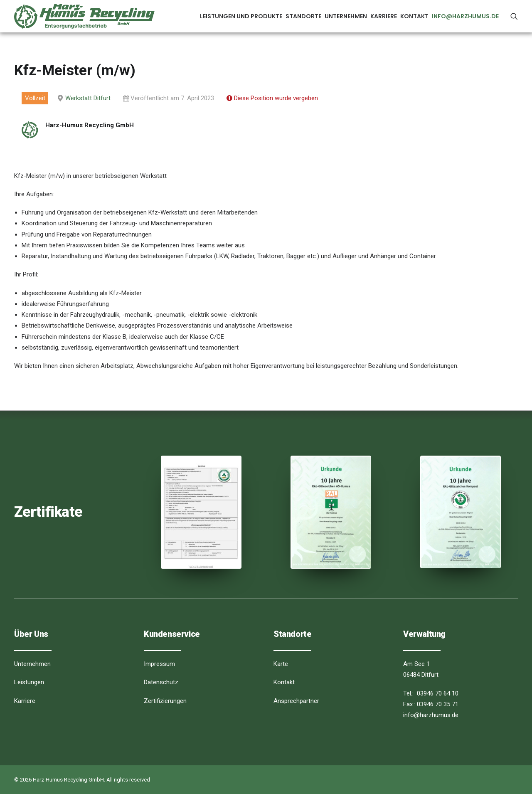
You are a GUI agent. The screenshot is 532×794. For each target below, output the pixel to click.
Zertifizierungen (165, 701)
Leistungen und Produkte (241, 16)
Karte (281, 664)
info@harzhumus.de (465, 16)
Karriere (384, 16)
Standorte (303, 16)
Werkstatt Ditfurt (88, 98)
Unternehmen (346, 16)
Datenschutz (161, 682)
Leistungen (29, 682)
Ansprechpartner (296, 701)
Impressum (159, 664)
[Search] (514, 16)
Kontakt (414, 16)
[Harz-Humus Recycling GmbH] (84, 16)
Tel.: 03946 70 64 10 (431, 693)
